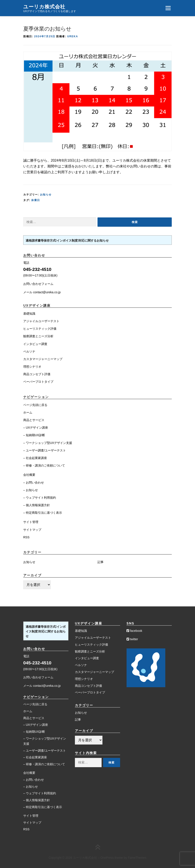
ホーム (28, 412)
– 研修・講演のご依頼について (44, 465)
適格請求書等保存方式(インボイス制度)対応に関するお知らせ (67, 240)
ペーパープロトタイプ (38, 382)
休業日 (36, 200)
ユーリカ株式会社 (44, 6)
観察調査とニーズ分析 (38, 336)
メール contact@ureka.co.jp (42, 292)
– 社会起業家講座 (35, 458)
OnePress (107, 858)
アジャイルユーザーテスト (41, 321)
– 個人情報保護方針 (37, 505)
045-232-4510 (37, 269)
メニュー (168, 8)
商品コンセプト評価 (37, 374)
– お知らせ (31, 490)
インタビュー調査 (35, 344)
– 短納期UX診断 (34, 435)
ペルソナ (29, 351)
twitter (132, 639)
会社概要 (29, 475)
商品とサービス (34, 420)
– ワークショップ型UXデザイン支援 (48, 443)
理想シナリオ (32, 367)
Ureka (73, 36)
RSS (26, 537)
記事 (101, 562)
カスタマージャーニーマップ (43, 359)
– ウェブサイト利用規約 (40, 498)
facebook (134, 631)
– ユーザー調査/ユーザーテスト (45, 450)
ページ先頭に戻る (35, 405)
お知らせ (46, 195)
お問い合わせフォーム (38, 284)
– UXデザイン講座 (36, 428)
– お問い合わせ (34, 482)
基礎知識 (29, 314)
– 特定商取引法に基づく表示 (43, 513)
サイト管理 (31, 522)
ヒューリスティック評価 (40, 329)
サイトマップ (32, 530)
